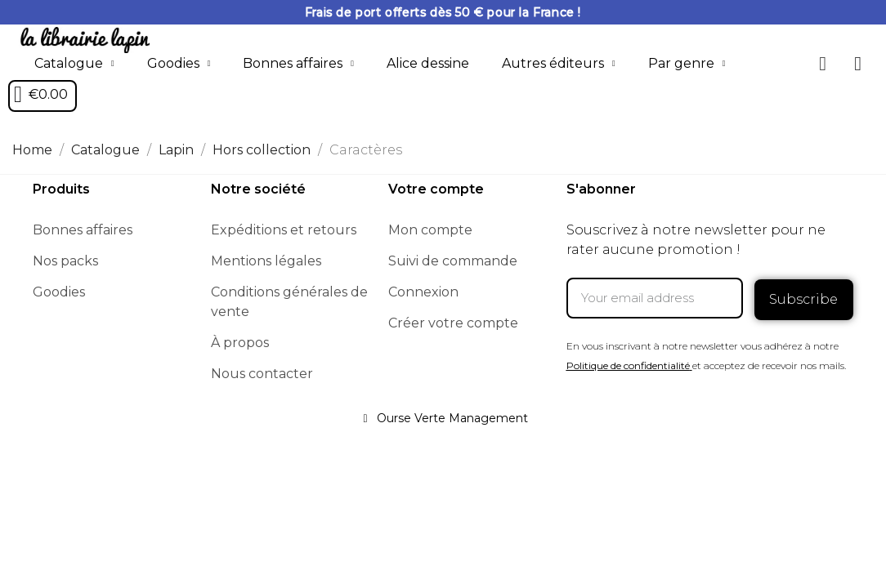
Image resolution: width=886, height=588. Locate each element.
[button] (823, 64)
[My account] (858, 64)
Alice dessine (428, 63)
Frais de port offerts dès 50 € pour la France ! (443, 12)
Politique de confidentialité (628, 362)
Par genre (687, 64)
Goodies (179, 64)
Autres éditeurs (559, 64)
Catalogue (74, 64)
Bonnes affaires (298, 64)
